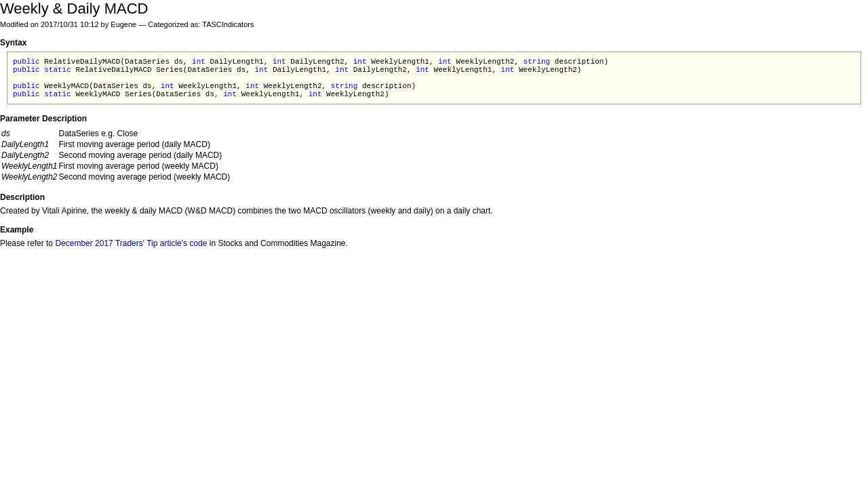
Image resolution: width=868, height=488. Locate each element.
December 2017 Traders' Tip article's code (131, 243)
